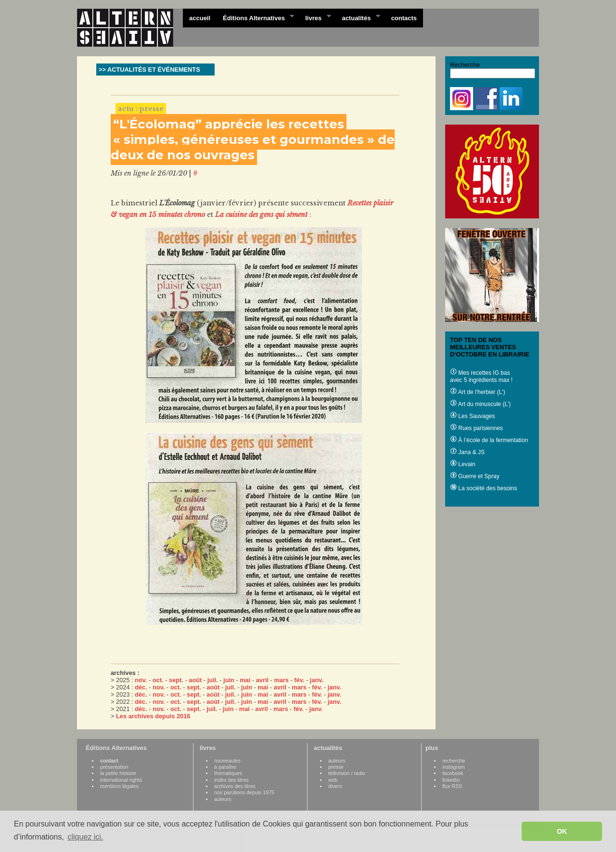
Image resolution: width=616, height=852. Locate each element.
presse (336, 767)
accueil (200, 18)
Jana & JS (467, 452)
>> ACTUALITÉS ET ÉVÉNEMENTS (149, 70)
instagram (454, 767)
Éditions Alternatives (255, 17)
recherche (454, 761)
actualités (358, 17)
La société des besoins (483, 488)
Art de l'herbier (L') (478, 392)
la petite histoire (118, 773)
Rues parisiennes (476, 428)
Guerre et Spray (475, 476)
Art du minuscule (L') (480, 404)
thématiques (228, 773)
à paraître (225, 767)
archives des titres (235, 786)
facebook (453, 773)
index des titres (231, 780)
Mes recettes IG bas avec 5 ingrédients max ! (481, 376)
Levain (463, 464)
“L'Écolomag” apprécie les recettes (229, 124)
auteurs (223, 799)
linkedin (451, 780)
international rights (121, 780)
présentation (114, 767)
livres (315, 17)
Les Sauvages (472, 416)
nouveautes (227, 761)
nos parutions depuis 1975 (244, 792)
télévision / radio (347, 773)
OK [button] (562, 831)
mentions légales (119, 786)
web (333, 780)
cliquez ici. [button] (85, 837)
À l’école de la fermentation (489, 440)
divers (335, 786)
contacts (404, 18)
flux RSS (452, 786)
